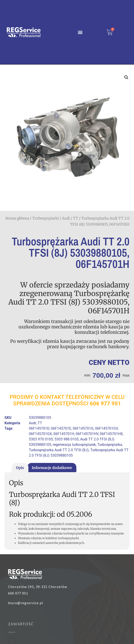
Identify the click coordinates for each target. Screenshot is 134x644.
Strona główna (17, 218)
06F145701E (61, 428)
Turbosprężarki (45, 218)
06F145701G (83, 428)
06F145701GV (106, 428)
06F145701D (39, 428)
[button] (80, 32)
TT (76, 218)
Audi (66, 218)
